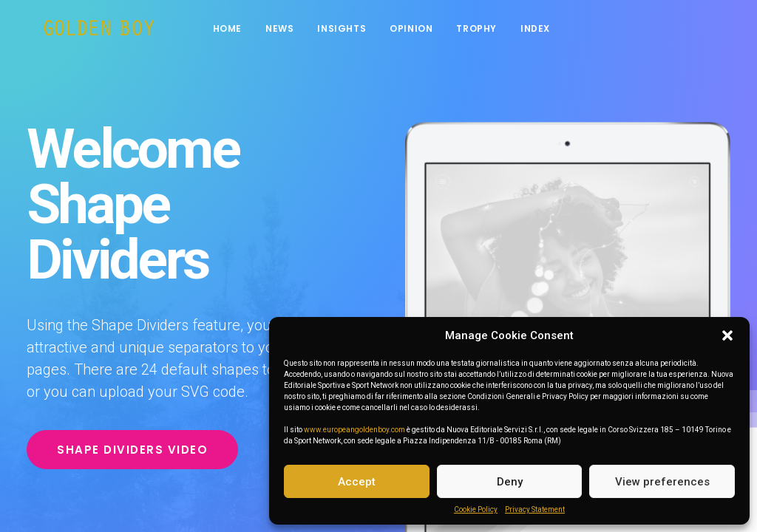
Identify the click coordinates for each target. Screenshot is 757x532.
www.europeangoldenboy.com (354, 430)
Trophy (485, 31)
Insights (350, 31)
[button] (727, 335)
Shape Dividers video (132, 450)
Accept (357, 482)
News (288, 31)
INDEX (543, 31)
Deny (510, 482)
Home (235, 31)
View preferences (662, 482)
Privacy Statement (535, 509)
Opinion (419, 31)
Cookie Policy (476, 509)
